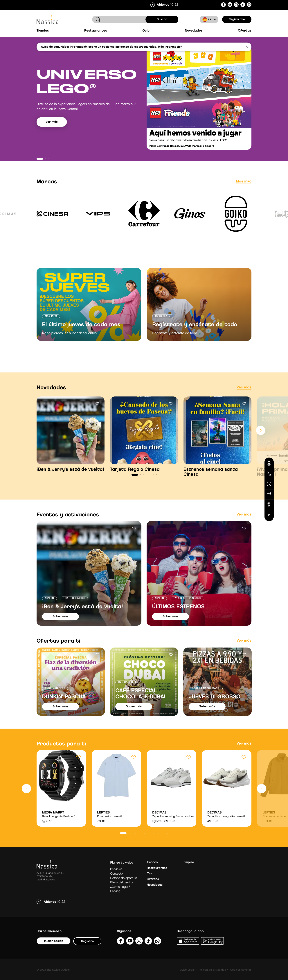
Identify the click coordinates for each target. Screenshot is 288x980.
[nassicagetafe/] (236, 5)
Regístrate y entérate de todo (195, 332)
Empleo (189, 870)
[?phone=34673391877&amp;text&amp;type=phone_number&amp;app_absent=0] (249, 5)
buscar (162, 19)
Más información (170, 47)
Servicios (116, 877)
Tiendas (43, 31)
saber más (60, 624)
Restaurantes (96, 31)
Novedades (194, 31)
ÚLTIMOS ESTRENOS (178, 614)
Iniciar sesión (54, 948)
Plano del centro (121, 890)
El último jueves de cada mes (81, 332)
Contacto (116, 881)
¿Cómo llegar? (120, 894)
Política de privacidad (212, 977)
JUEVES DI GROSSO (215, 704)
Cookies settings (241, 977)
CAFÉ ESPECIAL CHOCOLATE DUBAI (140, 701)
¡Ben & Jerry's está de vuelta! (82, 614)
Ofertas (245, 31)
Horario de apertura (124, 885)
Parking (115, 899)
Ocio (146, 31)
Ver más (52, 136)
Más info (244, 189)
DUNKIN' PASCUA (64, 704)
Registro (87, 949)
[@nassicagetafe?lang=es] (243, 5)
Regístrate (237, 19)
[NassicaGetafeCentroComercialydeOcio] (223, 5)
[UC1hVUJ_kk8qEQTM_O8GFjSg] (230, 5)
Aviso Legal (187, 977)
